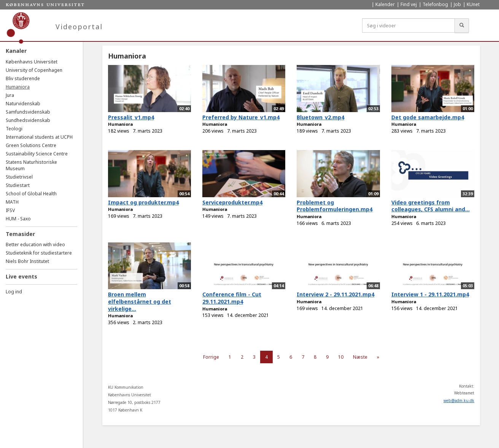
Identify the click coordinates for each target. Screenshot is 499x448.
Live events (21, 276)
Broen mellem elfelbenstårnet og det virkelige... (140, 301)
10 (341, 357)
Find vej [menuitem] (409, 4)
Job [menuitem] (457, 4)
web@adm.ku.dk (459, 401)
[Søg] (462, 25)
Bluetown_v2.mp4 (320, 117)
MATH (12, 202)
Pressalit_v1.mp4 (131, 117)
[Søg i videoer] (408, 25)
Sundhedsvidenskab (28, 120)
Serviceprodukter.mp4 (232, 202)
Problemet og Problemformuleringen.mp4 (335, 206)
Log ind (14, 292)
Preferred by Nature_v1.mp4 (241, 117)
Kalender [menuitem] (385, 4)
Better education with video (35, 245)
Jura (10, 95)
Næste (360, 357)
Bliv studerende (23, 78)
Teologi (14, 129)
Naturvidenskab (23, 104)
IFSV (10, 210)
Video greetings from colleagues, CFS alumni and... (431, 206)
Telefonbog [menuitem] (435, 4)
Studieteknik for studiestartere (39, 253)
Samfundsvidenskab (28, 112)
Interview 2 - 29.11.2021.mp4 (335, 294)
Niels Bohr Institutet (27, 261)
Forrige (211, 357)
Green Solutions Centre (31, 145)
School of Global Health (31, 194)
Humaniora (18, 87)
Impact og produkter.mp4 (143, 202)
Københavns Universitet (32, 62)
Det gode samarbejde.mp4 (428, 117)
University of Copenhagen (34, 70)
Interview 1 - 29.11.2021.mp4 (430, 294)
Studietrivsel (19, 177)
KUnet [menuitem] (473, 4)
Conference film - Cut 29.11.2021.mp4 (232, 298)
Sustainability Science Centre (37, 154)
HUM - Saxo (18, 219)
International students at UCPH (39, 137)
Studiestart (18, 185)
